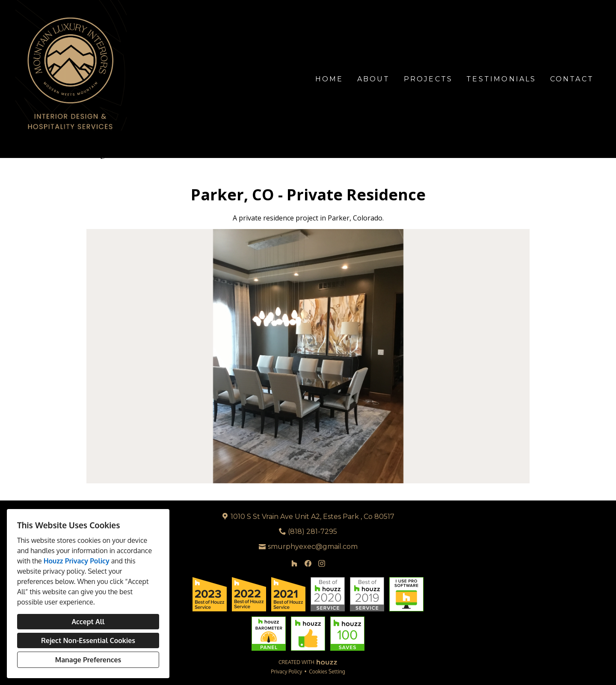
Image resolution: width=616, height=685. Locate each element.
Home (329, 79)
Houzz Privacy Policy (77, 561)
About (374, 79)
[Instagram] (322, 563)
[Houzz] (294, 563)
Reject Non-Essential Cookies (88, 640)
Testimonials (501, 79)
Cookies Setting (327, 672)
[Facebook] (308, 563)
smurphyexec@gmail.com (313, 547)
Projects (428, 79)
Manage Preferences (88, 660)
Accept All (88, 622)
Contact (572, 79)
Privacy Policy (286, 672)
